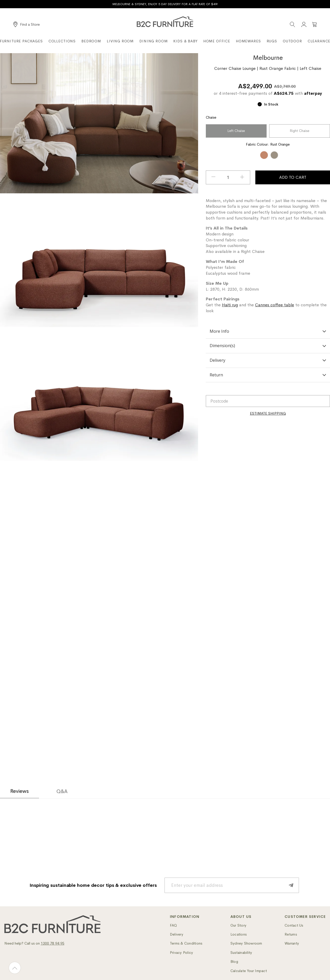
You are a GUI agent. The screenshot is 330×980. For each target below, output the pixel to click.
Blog (234, 962)
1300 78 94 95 (53, 943)
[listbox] (268, 132)
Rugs (272, 41)
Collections (62, 41)
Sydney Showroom (246, 943)
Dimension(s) (268, 346)
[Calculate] (268, 413)
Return (268, 375)
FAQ (173, 925)
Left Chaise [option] (236, 131)
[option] (264, 155)
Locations (239, 934)
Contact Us (294, 925)
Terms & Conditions (186, 943)
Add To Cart (293, 177)
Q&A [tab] (62, 791)
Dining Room (153, 41)
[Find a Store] (27, 24)
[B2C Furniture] (165, 22)
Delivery (268, 360)
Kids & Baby (185, 41)
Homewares (248, 41)
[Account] (304, 24)
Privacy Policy (181, 953)
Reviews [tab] (20, 791)
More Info (268, 331)
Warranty (292, 943)
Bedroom (91, 41)
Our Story (238, 925)
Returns (291, 934)
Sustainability (241, 953)
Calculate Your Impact (249, 971)
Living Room (120, 41)
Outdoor (292, 41)
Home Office (217, 41)
